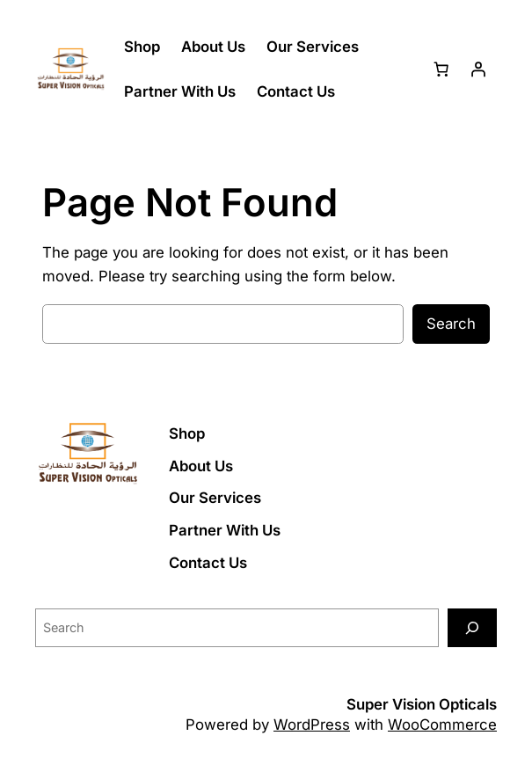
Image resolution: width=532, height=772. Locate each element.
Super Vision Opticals (422, 704)
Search (451, 324)
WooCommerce (442, 725)
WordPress (312, 725)
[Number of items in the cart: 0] (441, 69)
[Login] (478, 69)
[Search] (472, 627)
